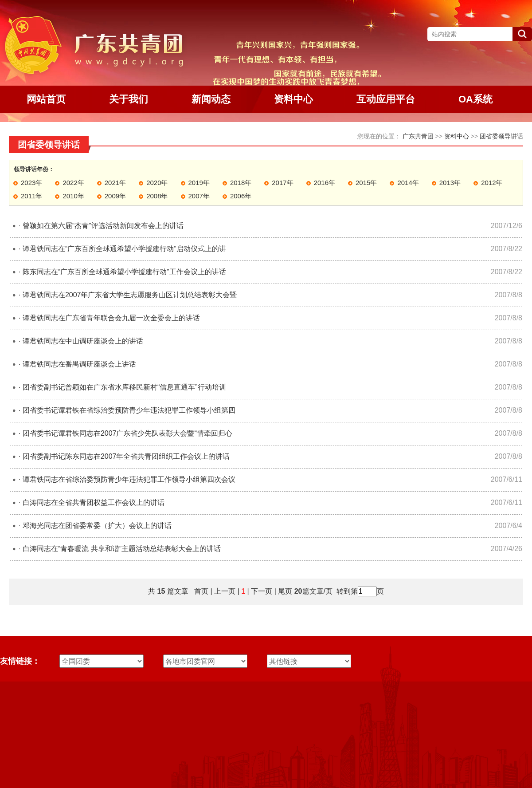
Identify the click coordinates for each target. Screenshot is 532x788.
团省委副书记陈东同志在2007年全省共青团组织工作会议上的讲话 (126, 456)
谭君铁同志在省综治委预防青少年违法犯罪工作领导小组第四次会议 (129, 479)
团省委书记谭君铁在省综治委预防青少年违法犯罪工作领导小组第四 (129, 410)
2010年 (73, 196)
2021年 (115, 183)
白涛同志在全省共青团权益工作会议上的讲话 (94, 502)
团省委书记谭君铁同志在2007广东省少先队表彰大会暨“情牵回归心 (127, 433)
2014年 (408, 183)
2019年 (199, 183)
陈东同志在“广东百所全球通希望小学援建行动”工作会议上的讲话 (124, 272)
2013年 (450, 183)
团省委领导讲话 (501, 136)
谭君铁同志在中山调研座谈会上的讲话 (83, 341)
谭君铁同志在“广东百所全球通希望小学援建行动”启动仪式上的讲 (124, 249)
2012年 (492, 183)
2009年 (115, 196)
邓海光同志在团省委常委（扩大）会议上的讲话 (97, 526)
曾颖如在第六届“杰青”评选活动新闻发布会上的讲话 (103, 226)
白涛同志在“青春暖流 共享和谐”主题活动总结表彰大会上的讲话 (122, 549)
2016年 (325, 183)
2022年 (73, 183)
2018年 (241, 183)
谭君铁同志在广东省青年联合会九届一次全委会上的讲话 (111, 318)
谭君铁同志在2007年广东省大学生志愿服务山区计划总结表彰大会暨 (130, 295)
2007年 (199, 196)
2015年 (366, 183)
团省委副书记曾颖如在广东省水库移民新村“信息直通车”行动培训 (124, 387)
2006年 (241, 196)
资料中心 (457, 136)
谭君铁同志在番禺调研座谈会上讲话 (79, 364)
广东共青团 (418, 136)
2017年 (282, 183)
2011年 (31, 196)
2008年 (157, 196)
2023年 (31, 183)
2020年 (157, 183)
